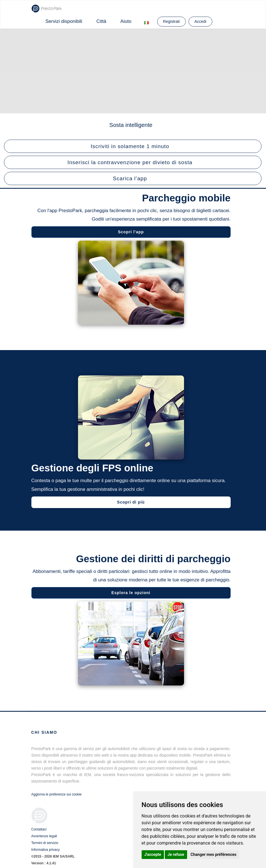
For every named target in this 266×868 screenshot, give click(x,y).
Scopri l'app (130, 232)
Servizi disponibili (64, 21)
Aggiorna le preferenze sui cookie (57, 794)
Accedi (200, 21)
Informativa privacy (46, 850)
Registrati (171, 21)
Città (101, 21)
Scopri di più (132, 502)
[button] (133, 146)
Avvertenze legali (44, 836)
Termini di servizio (45, 843)
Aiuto (126, 21)
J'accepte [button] (153, 854)
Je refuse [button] (176, 854)
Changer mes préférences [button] (213, 854)
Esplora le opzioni (130, 593)
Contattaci (39, 829)
